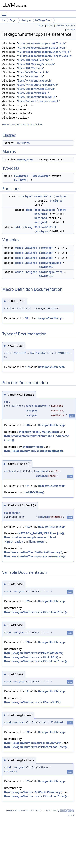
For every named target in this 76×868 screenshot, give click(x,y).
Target (13, 20)
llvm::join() (57, 533)
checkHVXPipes (45, 210)
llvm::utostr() (38, 541)
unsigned (26, 196)
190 (27, 642)
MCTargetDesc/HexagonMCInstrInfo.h (44, 52)
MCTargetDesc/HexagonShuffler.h (41, 44)
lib (4, 20)
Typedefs (60, 25)
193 (27, 781)
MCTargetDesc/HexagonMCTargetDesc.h (45, 56)
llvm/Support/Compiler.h (36, 89)
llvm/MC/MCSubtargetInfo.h (37, 85)
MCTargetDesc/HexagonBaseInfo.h (41, 48)
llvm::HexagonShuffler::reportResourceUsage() (34, 556)
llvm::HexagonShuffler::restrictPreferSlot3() (32, 702)
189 (27, 601)
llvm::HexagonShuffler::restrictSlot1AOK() (31, 657)
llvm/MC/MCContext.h (33, 72)
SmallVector (41, 176)
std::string (24, 227)
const (62, 210)
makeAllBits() (50, 432)
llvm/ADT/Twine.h (30, 68)
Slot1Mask (46, 253)
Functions (71, 25)
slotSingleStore (51, 272)
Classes (41, 25)
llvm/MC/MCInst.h (30, 77)
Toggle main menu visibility (5, 13)
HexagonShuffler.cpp (50, 318)
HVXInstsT (21, 176)
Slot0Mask (46, 248)
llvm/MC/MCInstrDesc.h (34, 81)
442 (27, 527)
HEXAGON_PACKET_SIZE (34, 533)
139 (27, 367)
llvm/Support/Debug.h (34, 93)
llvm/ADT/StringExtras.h (36, 64)
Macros (50, 25)
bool (29, 210)
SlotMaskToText (45, 227)
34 (27, 318)
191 (27, 691)
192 (27, 732)
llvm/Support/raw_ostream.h (38, 101)
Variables (71, 30)
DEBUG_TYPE (25, 159)
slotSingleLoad (50, 263)
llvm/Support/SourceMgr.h (37, 97)
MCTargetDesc (43, 20)
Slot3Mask (46, 258)
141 (27, 486)
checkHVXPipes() (29, 432)
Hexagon (26, 20)
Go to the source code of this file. (22, 124)
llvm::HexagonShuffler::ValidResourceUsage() (34, 451)
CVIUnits (23, 143)
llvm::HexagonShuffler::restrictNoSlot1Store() (34, 653)
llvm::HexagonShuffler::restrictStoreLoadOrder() (35, 612)
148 (27, 425)
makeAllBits (43, 196)
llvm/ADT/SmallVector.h (35, 60)
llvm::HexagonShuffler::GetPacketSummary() (33, 552)
